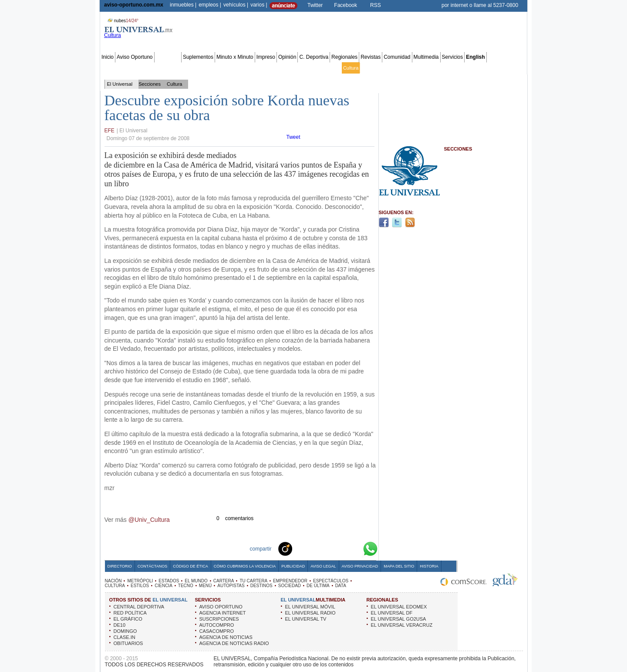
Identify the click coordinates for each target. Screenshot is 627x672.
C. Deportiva (314, 57)
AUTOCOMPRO (217, 625)
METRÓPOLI (140, 581)
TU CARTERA (253, 581)
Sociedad (442, 68)
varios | (259, 5)
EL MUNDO (196, 581)
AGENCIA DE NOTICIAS (226, 637)
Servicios (453, 57)
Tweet (293, 137)
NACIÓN (113, 581)
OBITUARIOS (128, 643)
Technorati (299, 548)
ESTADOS (169, 581)
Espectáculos (325, 68)
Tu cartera (266, 68)
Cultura (351, 68)
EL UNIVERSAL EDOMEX (399, 607)
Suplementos (198, 57)
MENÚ (205, 586)
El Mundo (222, 68)
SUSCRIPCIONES (219, 619)
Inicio (108, 57)
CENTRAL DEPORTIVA (139, 607)
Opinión (287, 57)
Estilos (368, 68)
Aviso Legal (323, 566)
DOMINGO (125, 631)
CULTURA (115, 586)
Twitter (315, 5)
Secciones (168, 57)
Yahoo (340, 548)
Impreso (266, 57)
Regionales (344, 57)
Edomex (152, 68)
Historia (429, 566)
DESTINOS (261, 586)
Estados (201, 68)
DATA (341, 586)
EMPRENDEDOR (290, 581)
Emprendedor (294, 68)
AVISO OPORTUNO (221, 607)
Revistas (371, 57)
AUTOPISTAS (231, 586)
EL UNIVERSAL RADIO (310, 613)
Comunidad (397, 57)
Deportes (389, 68)
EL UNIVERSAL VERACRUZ (402, 625)
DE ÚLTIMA (318, 586)
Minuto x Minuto (235, 57)
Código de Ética (190, 566)
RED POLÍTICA (130, 613)
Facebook (346, 5)
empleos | (210, 5)
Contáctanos (152, 566)
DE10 (120, 625)
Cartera (244, 68)
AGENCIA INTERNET (223, 613)
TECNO (186, 586)
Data (510, 68)
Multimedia (426, 57)
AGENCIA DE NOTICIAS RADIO (234, 643)
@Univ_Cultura (149, 520)
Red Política (176, 68)
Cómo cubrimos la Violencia (245, 566)
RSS (376, 5)
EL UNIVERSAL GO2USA (399, 619)
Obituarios (465, 68)
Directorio (120, 566)
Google (354, 548)
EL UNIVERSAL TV (306, 619)
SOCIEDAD (290, 586)
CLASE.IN (125, 637)
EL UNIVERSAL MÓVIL (310, 607)
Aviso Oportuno (135, 57)
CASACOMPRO (217, 631)
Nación (109, 68)
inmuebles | (183, 5)
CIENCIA (163, 586)
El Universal (120, 84)
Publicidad (490, 68)
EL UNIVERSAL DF (392, 613)
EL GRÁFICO (128, 619)
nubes (122, 21)
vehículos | (236, 5)
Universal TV (415, 68)
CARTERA (224, 581)
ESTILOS (140, 586)
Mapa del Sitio (399, 566)
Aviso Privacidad (360, 566)
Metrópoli (130, 68)
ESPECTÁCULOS (331, 581)
